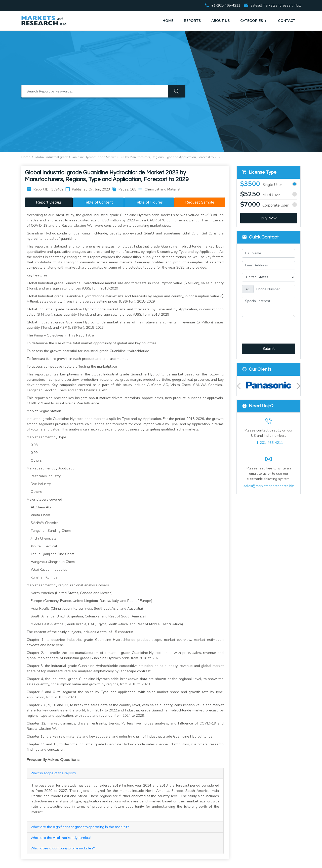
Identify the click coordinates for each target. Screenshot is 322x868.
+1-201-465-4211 (269, 443)
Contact (287, 21)
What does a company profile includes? (63, 848)
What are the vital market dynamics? (61, 838)
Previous (240, 386)
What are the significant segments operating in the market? (80, 827)
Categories (254, 21)
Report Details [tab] (49, 202)
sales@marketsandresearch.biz (276, 6)
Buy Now (269, 218)
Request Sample (200, 202)
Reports (192, 21)
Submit (269, 349)
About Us (220, 21)
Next (297, 386)
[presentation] (269, 327)
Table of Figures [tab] (149, 202)
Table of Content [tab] (98, 202)
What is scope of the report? (53, 773)
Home (168, 21)
